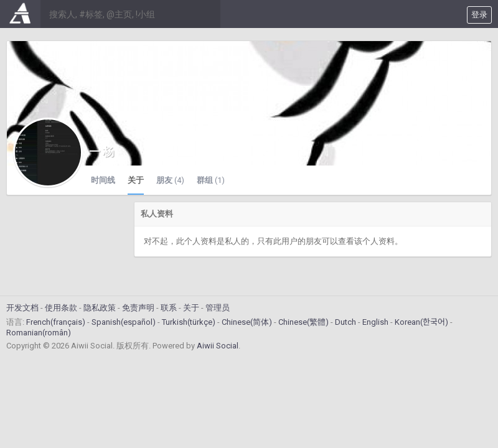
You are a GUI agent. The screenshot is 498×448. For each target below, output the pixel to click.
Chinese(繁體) (303, 322)
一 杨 (101, 152)
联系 (169, 308)
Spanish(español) (124, 322)
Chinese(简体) (247, 322)
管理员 (218, 308)
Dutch (345, 322)
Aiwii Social (218, 346)
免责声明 (138, 308)
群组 (211, 180)
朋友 (170, 180)
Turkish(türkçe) (189, 322)
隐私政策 (100, 308)
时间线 (103, 180)
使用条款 (61, 308)
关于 (136, 180)
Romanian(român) (39, 333)
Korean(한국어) (421, 322)
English (375, 322)
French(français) (56, 322)
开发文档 (22, 308)
